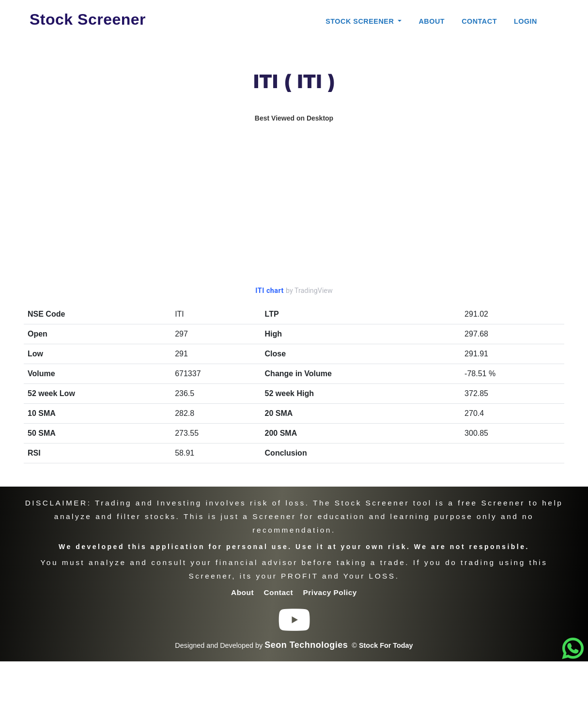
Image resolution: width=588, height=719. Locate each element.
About (432, 21)
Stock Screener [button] (361, 21)
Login (526, 21)
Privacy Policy (330, 592)
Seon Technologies (306, 645)
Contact (479, 21)
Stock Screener (88, 19)
